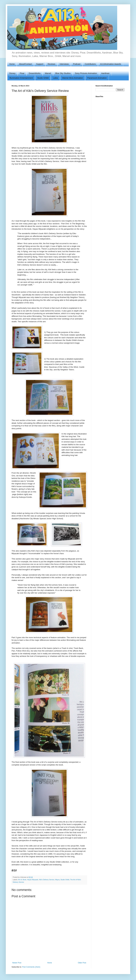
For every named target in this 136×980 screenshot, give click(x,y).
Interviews (64, 64)
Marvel (48, 73)
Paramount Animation (97, 78)
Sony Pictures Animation (86, 73)
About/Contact (25, 64)
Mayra (57, 880)
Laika (55, 78)
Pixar (22, 73)
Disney (12, 73)
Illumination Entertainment (21, 78)
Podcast (77, 64)
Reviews (51, 64)
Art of (20, 880)
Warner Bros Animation (73, 78)
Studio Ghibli (43, 78)
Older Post (82, 963)
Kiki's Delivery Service (47, 880)
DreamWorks (35, 73)
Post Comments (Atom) (31, 967)
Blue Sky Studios (63, 73)
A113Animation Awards (111, 64)
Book (25, 880)
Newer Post (17, 963)
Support (40, 64)
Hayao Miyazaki (33, 880)
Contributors (90, 64)
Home (12, 64)
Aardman (105, 73)
